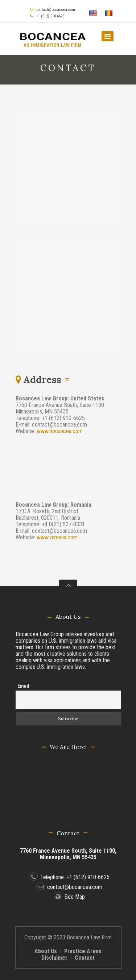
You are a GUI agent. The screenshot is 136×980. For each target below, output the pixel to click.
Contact (85, 958)
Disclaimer (54, 958)
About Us (46, 951)
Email (23, 686)
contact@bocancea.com (55, 10)
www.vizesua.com (57, 537)
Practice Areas (83, 951)
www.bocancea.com (60, 431)
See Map (69, 897)
